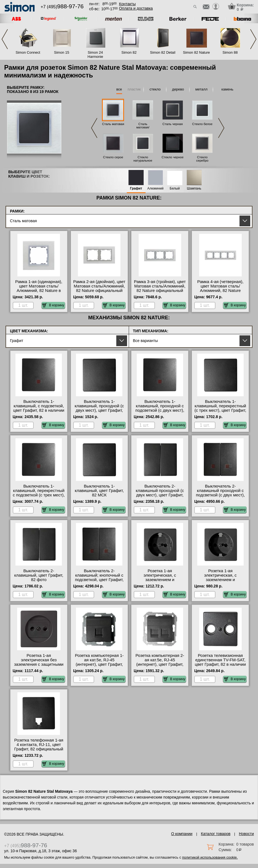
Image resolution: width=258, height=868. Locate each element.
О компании (182, 834)
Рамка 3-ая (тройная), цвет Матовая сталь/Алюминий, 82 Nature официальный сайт (160, 288)
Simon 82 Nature (196, 52)
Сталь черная (173, 124)
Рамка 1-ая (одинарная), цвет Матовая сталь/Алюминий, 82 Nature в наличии (39, 288)
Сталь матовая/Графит (143, 127)
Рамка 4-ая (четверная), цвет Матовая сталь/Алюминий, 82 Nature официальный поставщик (220, 288)
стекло (155, 89)
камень (227, 89)
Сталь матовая (113, 124)
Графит (136, 189)
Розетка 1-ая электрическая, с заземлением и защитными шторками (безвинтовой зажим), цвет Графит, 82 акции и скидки (160, 582)
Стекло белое (202, 124)
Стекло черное (173, 157)
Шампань (194, 189)
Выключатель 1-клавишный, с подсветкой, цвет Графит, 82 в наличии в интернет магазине (39, 408)
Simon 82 (129, 52)
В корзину (53, 305)
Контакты (127, 4)
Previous (5, 39)
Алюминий (155, 189)
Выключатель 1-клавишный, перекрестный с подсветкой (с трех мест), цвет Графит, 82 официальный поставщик (39, 495)
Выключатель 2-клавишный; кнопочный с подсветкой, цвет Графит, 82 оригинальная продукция (99, 580)
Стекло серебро (202, 159)
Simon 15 (62, 52)
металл (201, 89)
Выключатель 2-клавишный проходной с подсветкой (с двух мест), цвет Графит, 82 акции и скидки (220, 495)
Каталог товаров (216, 834)
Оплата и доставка (136, 8)
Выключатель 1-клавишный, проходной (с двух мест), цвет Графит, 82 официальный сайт (99, 408)
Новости (246, 834)
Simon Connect (28, 52)
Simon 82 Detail (163, 52)
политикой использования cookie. (210, 857)
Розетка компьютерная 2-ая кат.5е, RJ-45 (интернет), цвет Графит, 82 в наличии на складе (160, 662)
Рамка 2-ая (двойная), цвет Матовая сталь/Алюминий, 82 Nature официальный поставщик (99, 288)
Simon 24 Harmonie (95, 55)
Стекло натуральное (143, 159)
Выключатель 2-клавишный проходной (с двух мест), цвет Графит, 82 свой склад (160, 493)
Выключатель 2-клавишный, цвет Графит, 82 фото (39, 575)
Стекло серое (113, 157)
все (119, 89)
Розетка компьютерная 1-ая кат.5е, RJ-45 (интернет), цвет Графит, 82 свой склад (99, 662)
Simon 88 (230, 52)
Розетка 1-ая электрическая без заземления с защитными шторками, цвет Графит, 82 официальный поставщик (39, 664)
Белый (175, 189)
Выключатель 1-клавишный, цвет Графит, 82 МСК (99, 491)
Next (253, 39)
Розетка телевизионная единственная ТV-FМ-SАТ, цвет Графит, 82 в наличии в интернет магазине (220, 662)
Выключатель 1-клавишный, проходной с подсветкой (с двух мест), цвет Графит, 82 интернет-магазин (160, 410)
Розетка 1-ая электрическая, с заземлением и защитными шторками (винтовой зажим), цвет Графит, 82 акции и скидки (220, 582)
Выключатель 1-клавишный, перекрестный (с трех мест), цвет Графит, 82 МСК (220, 408)
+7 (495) (62, 7)
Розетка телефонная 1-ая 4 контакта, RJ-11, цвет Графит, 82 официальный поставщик (39, 747)
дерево (178, 89)
